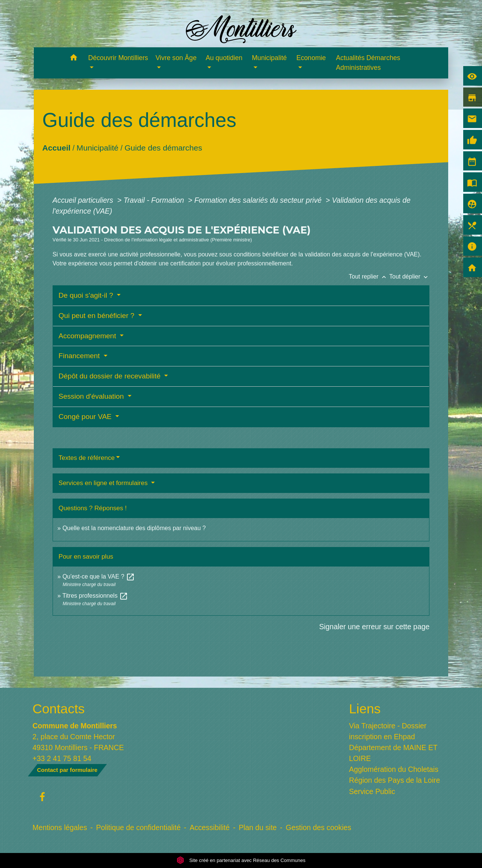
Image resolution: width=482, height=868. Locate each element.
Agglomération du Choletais (394, 769)
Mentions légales (60, 827)
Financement (80, 356)
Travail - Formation (155, 200)
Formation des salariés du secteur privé (259, 200)
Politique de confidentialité (138, 827)
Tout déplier (409, 277)
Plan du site (258, 827)
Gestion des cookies (319, 827)
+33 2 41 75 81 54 (62, 758)
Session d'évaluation (92, 396)
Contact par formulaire (67, 770)
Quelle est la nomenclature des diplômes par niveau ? (134, 528)
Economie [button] (311, 58)
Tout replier (369, 277)
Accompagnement (88, 336)
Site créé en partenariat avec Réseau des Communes (241, 860)
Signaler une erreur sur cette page (374, 627)
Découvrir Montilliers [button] (118, 58)
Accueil (56, 148)
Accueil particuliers (84, 200)
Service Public (372, 791)
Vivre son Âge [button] (176, 58)
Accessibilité (210, 827)
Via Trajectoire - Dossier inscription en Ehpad (388, 731)
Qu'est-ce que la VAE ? (99, 576)
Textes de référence (87, 458)
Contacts (59, 709)
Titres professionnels (95, 596)
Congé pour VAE (86, 417)
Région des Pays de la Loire (394, 780)
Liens (365, 709)
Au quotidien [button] (224, 58)
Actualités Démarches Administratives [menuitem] (368, 63)
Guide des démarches (163, 148)
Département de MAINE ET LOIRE (393, 753)
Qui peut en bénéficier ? (97, 316)
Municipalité (97, 148)
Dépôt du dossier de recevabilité (111, 376)
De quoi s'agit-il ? (87, 295)
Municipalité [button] (269, 58)
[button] (74, 59)
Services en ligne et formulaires (104, 483)
